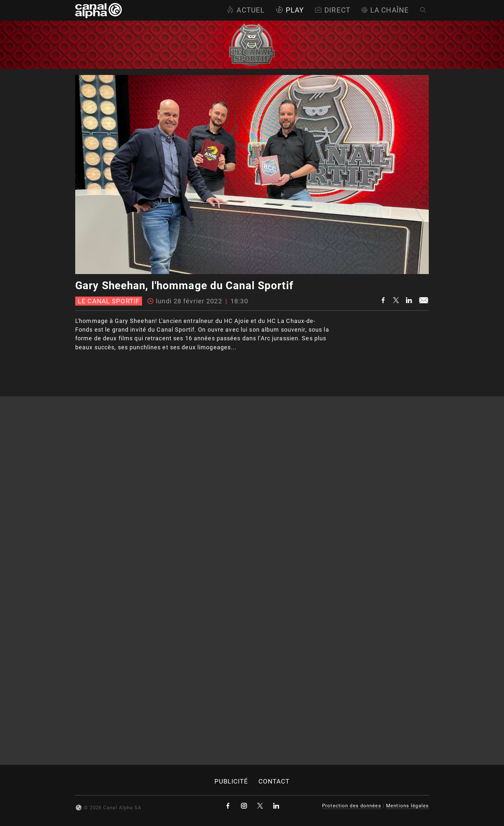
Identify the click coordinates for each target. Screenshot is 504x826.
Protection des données (352, 806)
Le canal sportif (109, 301)
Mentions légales (407, 806)
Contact (274, 781)
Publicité (231, 781)
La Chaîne (385, 10)
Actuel (246, 10)
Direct (333, 10)
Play (290, 10)
